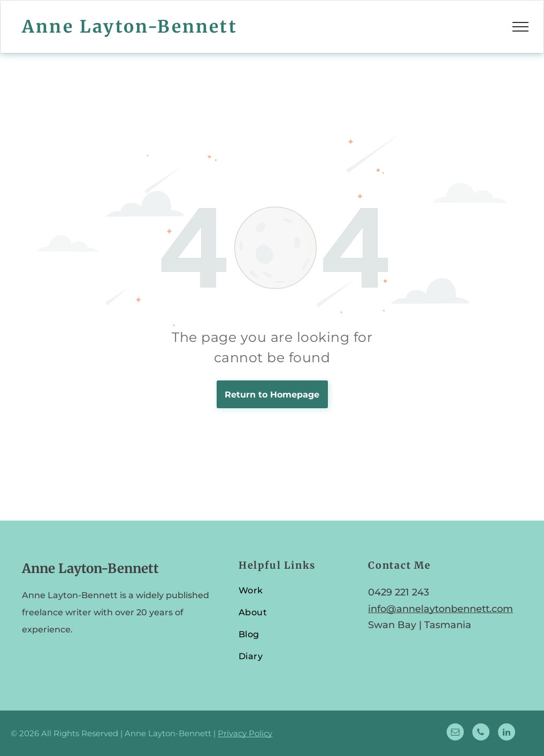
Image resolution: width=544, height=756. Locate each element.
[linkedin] (507, 733)
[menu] (520, 27)
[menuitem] (293, 595)
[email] (455, 733)
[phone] (481, 733)
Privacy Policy (245, 733)
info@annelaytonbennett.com (440, 609)
